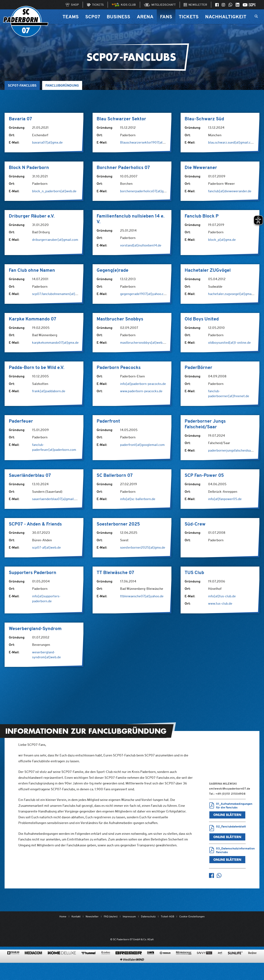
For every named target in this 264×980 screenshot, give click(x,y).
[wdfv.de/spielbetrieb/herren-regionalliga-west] (173, 929)
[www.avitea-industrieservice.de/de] (106, 963)
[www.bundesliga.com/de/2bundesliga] (153, 929)
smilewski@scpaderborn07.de (230, 789)
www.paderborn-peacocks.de (141, 391)
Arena (145, 17)
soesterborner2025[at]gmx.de (143, 547)
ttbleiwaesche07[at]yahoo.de (142, 596)
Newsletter (92, 917)
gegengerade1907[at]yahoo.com (144, 294)
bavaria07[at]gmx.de (47, 142)
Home (63, 917)
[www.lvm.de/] (151, 963)
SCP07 (93, 17)
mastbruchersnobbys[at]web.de (143, 343)
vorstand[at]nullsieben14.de (141, 245)
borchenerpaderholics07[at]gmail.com (148, 191)
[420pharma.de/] (13, 963)
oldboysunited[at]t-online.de (229, 343)
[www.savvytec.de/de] (205, 963)
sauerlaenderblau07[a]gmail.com (56, 499)
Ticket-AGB (167, 917)
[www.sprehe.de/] (220, 963)
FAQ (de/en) (111, 917)
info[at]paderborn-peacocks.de (143, 384)
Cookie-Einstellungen (192, 917)
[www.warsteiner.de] (252, 963)
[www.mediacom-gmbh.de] (33, 963)
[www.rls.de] (184, 963)
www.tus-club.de (220, 603)
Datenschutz (148, 917)
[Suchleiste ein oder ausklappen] (256, 17)
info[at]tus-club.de (222, 596)
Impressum (129, 917)
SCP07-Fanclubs (22, 85)
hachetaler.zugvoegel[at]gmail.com (234, 294)
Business (118, 17)
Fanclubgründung (62, 85)
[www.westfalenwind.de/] (132, 970)
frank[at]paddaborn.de (49, 391)
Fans (166, 17)
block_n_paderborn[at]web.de (54, 191)
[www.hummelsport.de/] (89, 963)
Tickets (189, 17)
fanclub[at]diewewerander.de (230, 191)
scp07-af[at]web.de (46, 547)
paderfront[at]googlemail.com (142, 445)
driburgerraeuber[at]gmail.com (55, 240)
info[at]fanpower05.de (225, 499)
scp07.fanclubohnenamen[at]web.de (59, 294)
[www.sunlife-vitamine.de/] (235, 963)
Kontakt (76, 917)
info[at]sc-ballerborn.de (138, 499)
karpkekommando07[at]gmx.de (55, 343)
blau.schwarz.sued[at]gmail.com (232, 142)
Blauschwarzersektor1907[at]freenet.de (150, 142)
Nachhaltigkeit (226, 17)
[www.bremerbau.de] (129, 963)
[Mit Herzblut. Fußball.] (111, 929)
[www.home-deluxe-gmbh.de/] (62, 963)
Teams (71, 17)
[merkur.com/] (165, 963)
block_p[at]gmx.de (222, 240)
